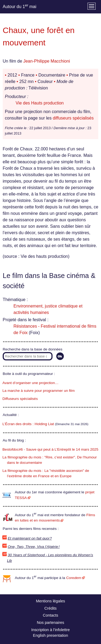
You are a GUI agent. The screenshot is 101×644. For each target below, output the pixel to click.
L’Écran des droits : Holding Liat (28, 424)
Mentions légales (51, 601)
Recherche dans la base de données (32, 349)
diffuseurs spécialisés (73, 118)
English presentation (50, 635)
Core (74, 578)
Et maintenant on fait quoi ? (30, 538)
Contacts (50, 615)
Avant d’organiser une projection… (30, 383)
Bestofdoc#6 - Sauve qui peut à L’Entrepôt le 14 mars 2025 (50, 449)
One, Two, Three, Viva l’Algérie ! (34, 547)
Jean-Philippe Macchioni (46, 61)
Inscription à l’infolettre (50, 630)
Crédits (51, 608)
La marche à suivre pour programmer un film (39, 391)
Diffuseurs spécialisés (20, 399)
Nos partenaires (51, 623)
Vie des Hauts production (40, 103)
